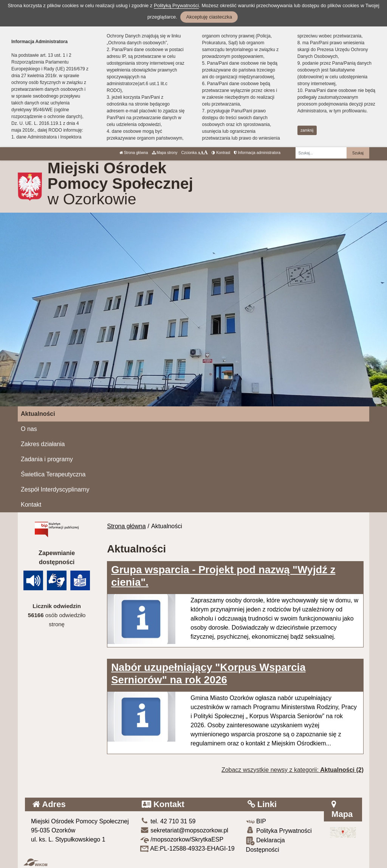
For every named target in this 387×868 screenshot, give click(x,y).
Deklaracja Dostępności (265, 845)
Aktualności (38, 414)
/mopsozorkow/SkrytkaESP (182, 839)
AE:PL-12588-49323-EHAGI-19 (187, 849)
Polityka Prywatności (279, 830)
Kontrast (221, 153)
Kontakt (31, 505)
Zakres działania (43, 444)
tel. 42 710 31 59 (168, 821)
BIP (256, 821)
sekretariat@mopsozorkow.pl (184, 830)
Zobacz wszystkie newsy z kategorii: (293, 770)
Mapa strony (165, 153)
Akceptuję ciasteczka (209, 17)
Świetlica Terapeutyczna (53, 474)
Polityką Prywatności (176, 5)
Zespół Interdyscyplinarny (55, 489)
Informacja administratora (257, 153)
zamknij (307, 130)
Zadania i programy (47, 459)
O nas (29, 429)
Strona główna (134, 153)
